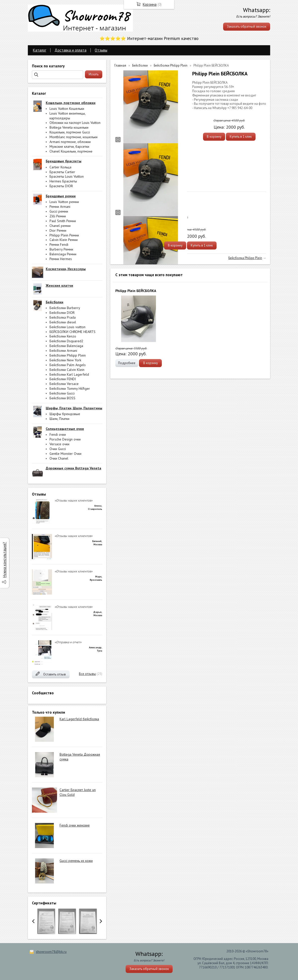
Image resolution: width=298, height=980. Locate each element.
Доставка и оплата (70, 50)
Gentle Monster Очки (65, 454)
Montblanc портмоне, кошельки (73, 137)
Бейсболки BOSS (62, 398)
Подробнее (127, 363)
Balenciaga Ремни (63, 254)
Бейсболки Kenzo (63, 336)
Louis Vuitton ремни (64, 202)
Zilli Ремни (58, 216)
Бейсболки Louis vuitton (67, 327)
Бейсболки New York (65, 360)
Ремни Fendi (59, 244)
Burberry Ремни (61, 249)
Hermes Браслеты (63, 181)
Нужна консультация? (4, 560)
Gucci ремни (59, 211)
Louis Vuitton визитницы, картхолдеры (67, 116)
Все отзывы (87, 674)
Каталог (40, 50)
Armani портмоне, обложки (70, 142)
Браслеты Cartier (62, 172)
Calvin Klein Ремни (64, 240)
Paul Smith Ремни (63, 221)
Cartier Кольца (60, 167)
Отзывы (101, 50)
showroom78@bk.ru (51, 952)
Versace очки (59, 444)
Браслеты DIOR (61, 186)
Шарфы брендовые (65, 414)
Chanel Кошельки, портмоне (71, 151)
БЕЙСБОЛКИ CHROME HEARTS (72, 332)
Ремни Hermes (61, 259)
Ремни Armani (60, 207)
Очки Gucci (58, 449)
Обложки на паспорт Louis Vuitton (75, 123)
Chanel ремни (60, 226)
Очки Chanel (59, 458)
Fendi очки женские (75, 825)
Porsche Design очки (65, 439)
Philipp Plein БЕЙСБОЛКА (136, 291)
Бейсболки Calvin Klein (67, 370)
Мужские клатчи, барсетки (69, 146)
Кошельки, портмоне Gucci (70, 132)
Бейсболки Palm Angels (68, 365)
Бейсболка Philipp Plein (245, 258)
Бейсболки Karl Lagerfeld (69, 374)
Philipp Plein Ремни (64, 235)
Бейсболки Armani (63, 351)
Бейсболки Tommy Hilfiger (70, 388)
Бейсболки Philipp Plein (68, 355)
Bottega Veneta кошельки (69, 127)
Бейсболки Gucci (62, 393)
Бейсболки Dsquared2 (66, 341)
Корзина (150, 4)
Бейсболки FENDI (63, 379)
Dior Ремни (58, 230)
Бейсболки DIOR (62, 313)
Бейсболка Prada (63, 317)
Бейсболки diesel (63, 322)
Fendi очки (58, 434)
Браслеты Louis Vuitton (67, 176)
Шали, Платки (59, 419)
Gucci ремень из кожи (76, 861)
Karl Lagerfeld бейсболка (79, 719)
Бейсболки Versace (64, 384)
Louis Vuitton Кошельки (67, 109)
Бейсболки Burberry (65, 308)
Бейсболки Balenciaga (66, 346)
